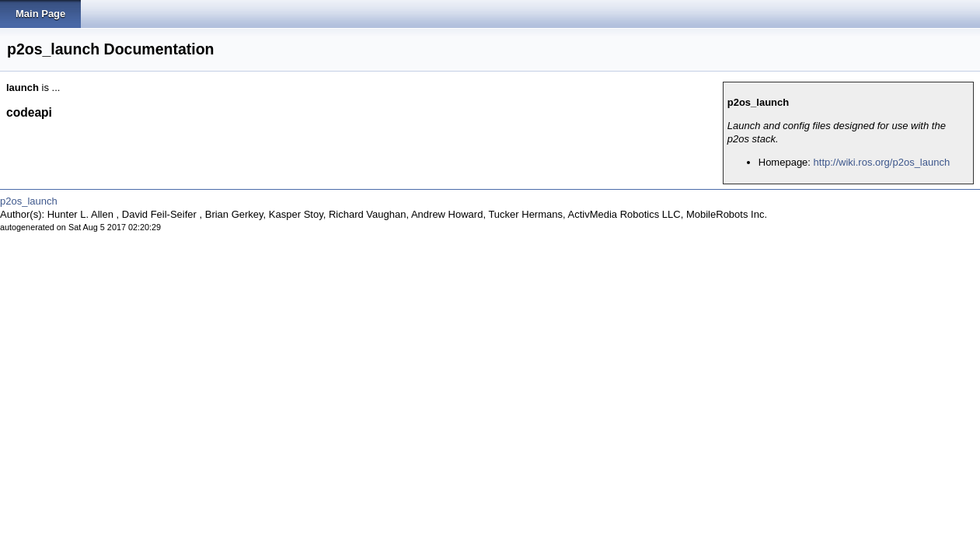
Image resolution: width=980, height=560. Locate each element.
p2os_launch (29, 201)
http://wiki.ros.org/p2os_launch (882, 162)
